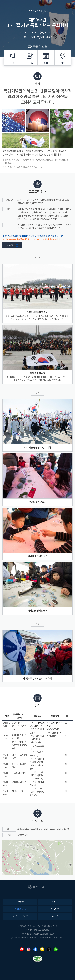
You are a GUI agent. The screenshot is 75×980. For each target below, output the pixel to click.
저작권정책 (55, 909)
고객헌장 (20, 902)
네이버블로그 (56, 949)
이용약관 (55, 902)
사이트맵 (55, 916)
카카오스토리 (42, 949)
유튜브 (22, 949)
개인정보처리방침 (20, 909)
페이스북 (35, 949)
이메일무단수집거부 (20, 916)
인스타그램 (29, 949)
